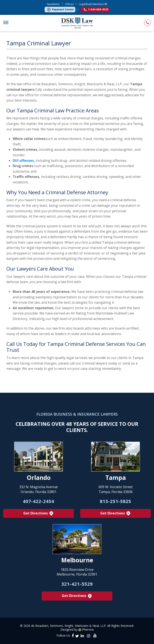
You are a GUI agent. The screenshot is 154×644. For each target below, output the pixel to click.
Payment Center (60, 10)
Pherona (88, 630)
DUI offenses (23, 161)
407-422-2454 (38, 501)
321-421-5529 (77, 584)
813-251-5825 (115, 501)
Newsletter (53, 4)
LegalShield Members (92, 4)
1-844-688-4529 (96, 9)
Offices (69, 4)
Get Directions (39, 513)
